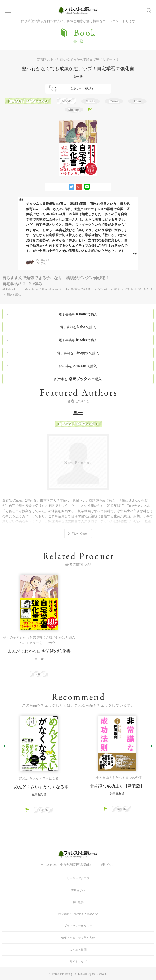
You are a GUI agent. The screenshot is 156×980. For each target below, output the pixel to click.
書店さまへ (78, 890)
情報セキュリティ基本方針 (78, 938)
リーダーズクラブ (78, 878)
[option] (39, 626)
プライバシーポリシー (78, 926)
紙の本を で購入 (78, 366)
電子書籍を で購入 (78, 314)
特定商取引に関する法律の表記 (78, 914)
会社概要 (78, 902)
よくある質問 (78, 950)
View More (79, 533)
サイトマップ (78, 962)
